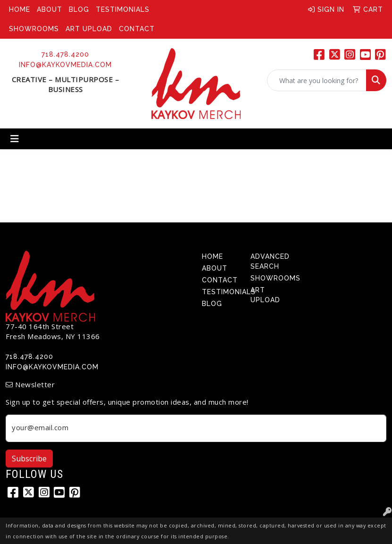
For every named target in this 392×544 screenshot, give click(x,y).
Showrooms (34, 29)
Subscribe (29, 459)
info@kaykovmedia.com (65, 65)
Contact (137, 29)
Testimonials (123, 9)
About (50, 9)
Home (20, 9)
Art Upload (89, 29)
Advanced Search (269, 261)
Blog (79, 9)
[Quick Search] (317, 80)
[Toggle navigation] (15, 139)
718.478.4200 (65, 54)
